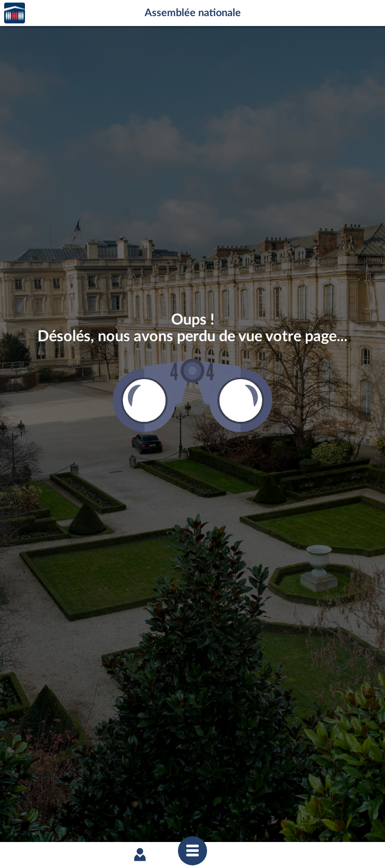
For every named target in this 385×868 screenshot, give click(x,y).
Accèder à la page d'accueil (15, 13)
